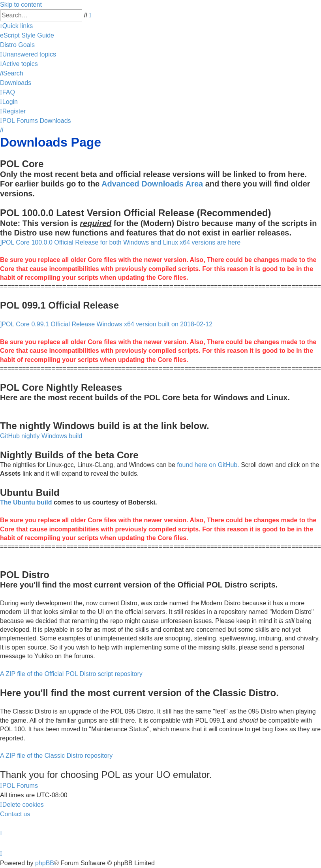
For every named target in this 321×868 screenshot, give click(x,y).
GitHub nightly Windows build (41, 436)
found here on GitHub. (208, 465)
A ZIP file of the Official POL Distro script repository (71, 674)
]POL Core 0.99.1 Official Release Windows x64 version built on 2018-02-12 (106, 324)
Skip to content (21, 5)
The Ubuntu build (26, 502)
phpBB (45, 863)
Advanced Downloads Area (152, 184)
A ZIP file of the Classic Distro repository (56, 756)
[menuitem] (27, 35)
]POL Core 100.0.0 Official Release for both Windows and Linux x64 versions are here (120, 242)
